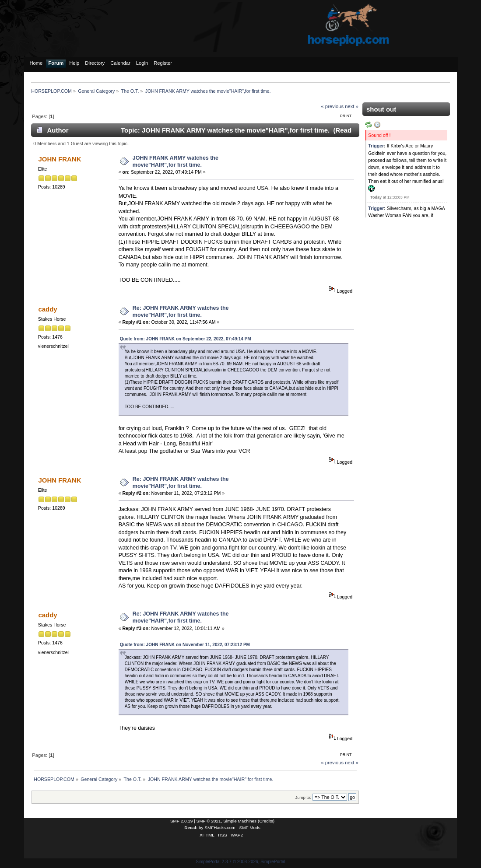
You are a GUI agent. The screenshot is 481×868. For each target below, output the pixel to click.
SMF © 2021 (209, 821)
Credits (266, 821)
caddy (47, 309)
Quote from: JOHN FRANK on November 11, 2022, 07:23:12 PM (185, 645)
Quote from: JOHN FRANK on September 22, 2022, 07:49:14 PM (186, 339)
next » (352, 106)
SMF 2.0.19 (182, 821)
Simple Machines (240, 821)
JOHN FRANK (60, 159)
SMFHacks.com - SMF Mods (232, 828)
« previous (332, 106)
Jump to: (303, 797)
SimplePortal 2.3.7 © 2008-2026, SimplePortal (240, 862)
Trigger (376, 146)
